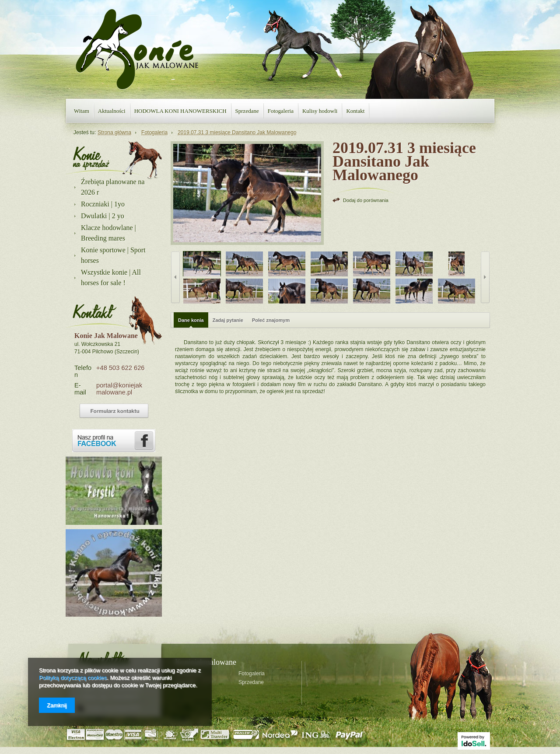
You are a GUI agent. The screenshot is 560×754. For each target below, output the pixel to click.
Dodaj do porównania (366, 200)
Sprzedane (247, 111)
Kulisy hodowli (320, 111)
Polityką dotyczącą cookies (73, 678)
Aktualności (112, 111)
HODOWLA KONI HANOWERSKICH (180, 111)
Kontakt (355, 111)
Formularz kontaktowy (114, 411)
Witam (82, 111)
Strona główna (114, 133)
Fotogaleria (281, 111)
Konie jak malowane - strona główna (137, 49)
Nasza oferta (91, 157)
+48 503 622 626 (120, 368)
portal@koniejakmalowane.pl (119, 389)
